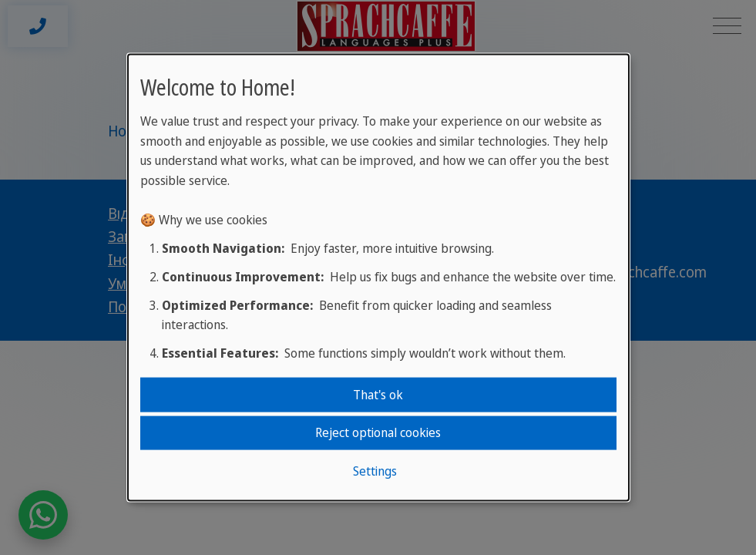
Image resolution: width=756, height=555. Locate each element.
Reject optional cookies (378, 432)
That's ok (378, 395)
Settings (375, 470)
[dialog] (378, 278)
